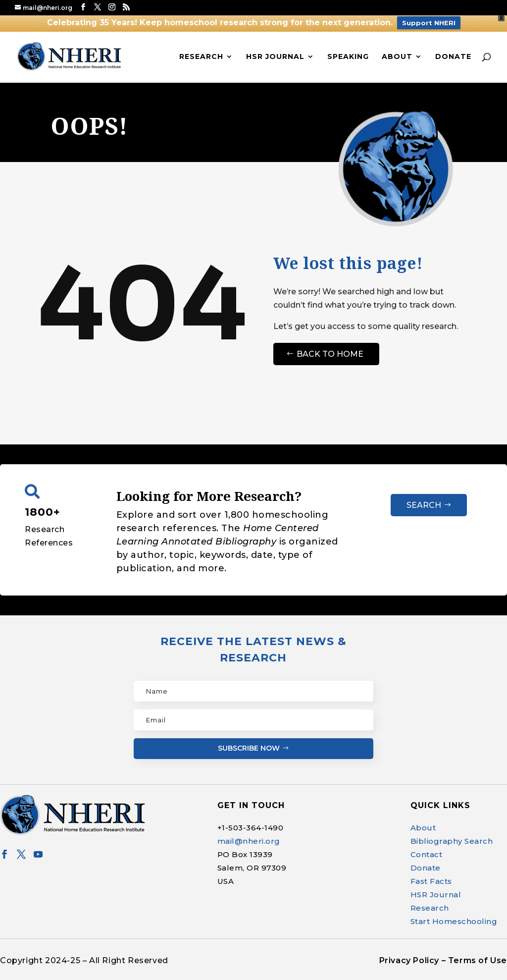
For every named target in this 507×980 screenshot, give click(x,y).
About (397, 57)
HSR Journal (275, 57)
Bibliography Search (452, 841)
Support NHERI (429, 23)
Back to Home (330, 354)
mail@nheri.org (249, 841)
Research (201, 57)
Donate (453, 57)
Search (424, 505)
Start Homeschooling (454, 921)
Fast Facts (431, 881)
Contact (427, 854)
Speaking (348, 57)
